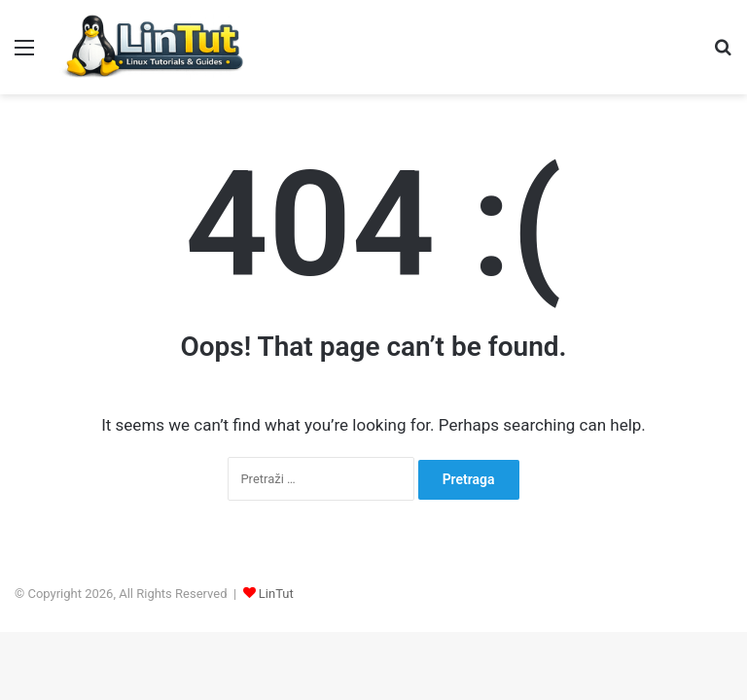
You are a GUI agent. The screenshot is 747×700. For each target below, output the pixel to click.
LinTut (276, 594)
